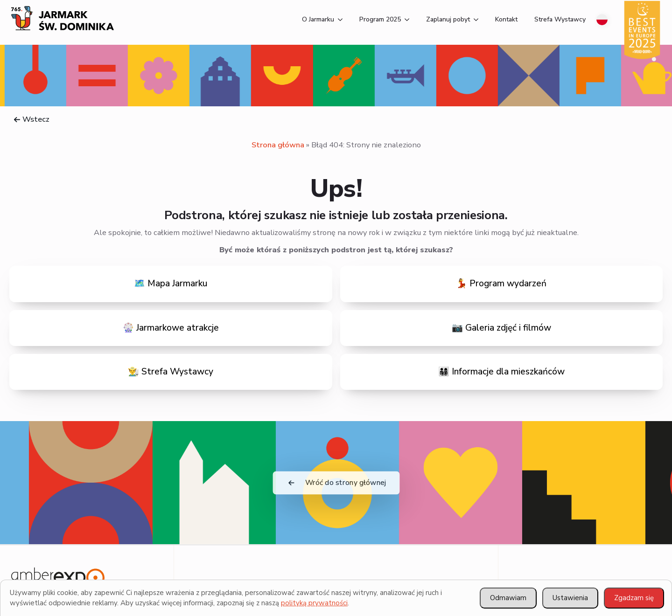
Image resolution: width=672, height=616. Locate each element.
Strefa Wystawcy (560, 19)
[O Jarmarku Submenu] (338, 20)
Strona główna (278, 145)
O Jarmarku (318, 19)
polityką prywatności (314, 603)
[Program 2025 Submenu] (405, 20)
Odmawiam (508, 598)
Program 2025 (380, 19)
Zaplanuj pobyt (448, 19)
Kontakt (506, 19)
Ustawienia (570, 598)
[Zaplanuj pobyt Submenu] (474, 20)
